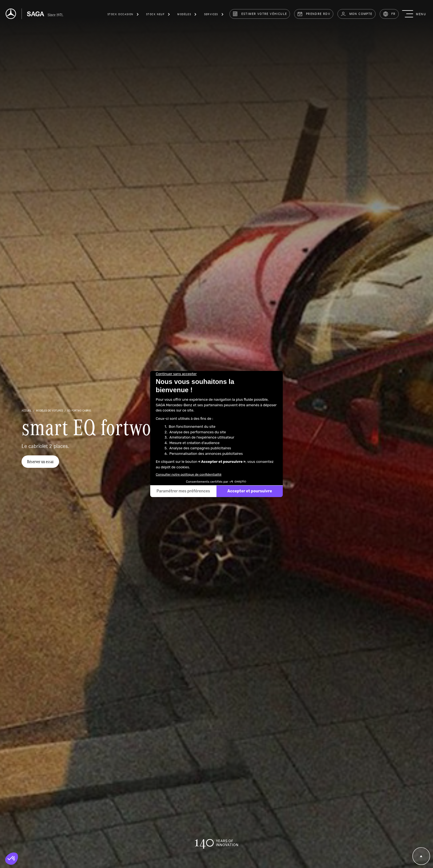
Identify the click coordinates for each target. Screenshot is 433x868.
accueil (27, 410)
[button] (123, 15)
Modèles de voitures (49, 410)
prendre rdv (314, 14)
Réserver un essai (40, 462)
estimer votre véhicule (260, 14)
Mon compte (356, 14)
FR (389, 14)
